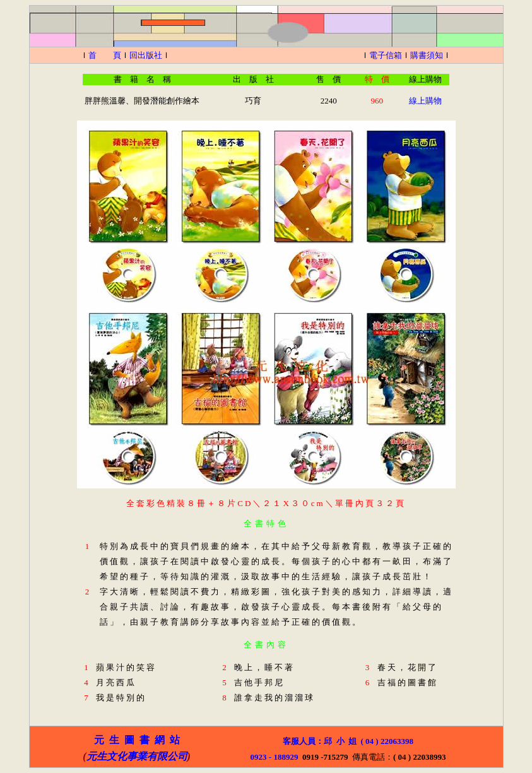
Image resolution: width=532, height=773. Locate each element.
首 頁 (105, 55)
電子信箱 (386, 55)
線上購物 (425, 101)
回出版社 (146, 55)
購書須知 (427, 55)
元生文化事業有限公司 (137, 756)
